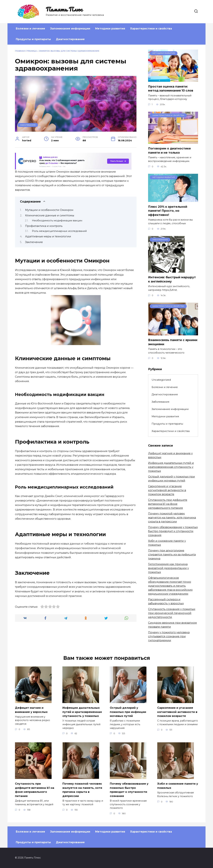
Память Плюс (64, 9)
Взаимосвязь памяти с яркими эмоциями (173, 342)
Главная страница (26, 51)
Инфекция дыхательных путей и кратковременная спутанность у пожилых (171, 467)
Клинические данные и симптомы (50, 215)
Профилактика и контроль (44, 226)
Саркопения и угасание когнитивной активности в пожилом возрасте (167, 490)
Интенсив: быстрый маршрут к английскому (172, 279)
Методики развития (110, 29)
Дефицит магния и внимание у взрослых (32, 710)
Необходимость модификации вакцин (57, 221)
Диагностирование (70, 39)
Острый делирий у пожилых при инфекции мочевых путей (129, 712)
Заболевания (28, 125)
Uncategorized (161, 380)
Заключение (34, 242)
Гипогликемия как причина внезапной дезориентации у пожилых (168, 568)
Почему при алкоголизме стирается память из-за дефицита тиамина (172, 555)
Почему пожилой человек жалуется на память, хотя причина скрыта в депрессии (172, 518)
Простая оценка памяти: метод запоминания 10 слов (171, 88)
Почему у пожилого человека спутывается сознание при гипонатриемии (169, 636)
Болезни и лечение (30, 29)
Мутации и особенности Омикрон (49, 210)
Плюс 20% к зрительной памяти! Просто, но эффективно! (168, 211)
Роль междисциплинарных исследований (59, 231)
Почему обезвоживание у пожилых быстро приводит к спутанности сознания (173, 531)
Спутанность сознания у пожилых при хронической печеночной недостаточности (172, 613)
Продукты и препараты (33, 39)
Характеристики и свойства (151, 29)
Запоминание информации (70, 29)
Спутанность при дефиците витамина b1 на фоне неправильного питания (168, 504)
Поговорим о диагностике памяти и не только (169, 150)
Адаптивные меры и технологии (48, 236)
